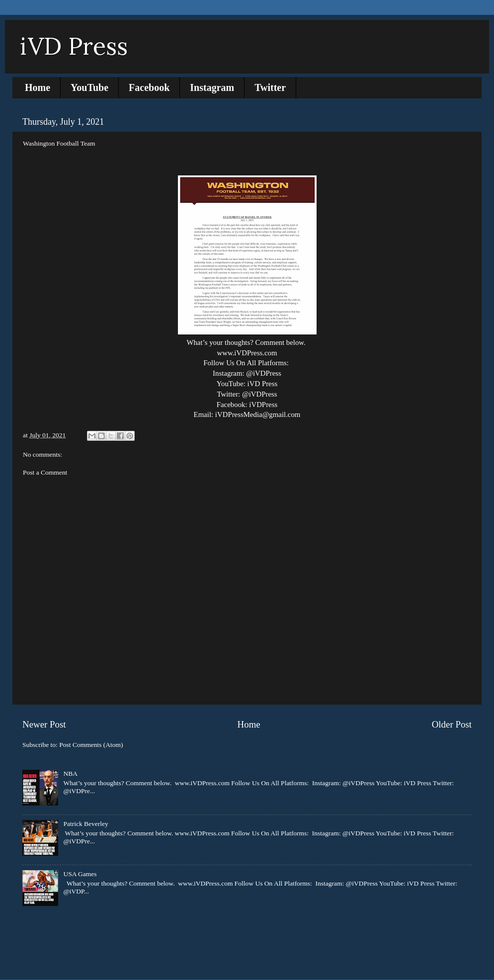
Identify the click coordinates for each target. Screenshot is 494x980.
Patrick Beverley (85, 824)
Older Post (452, 724)
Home (38, 87)
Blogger (311, 960)
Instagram (212, 87)
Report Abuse (45, 935)
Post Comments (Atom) (91, 745)
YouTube (89, 87)
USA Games (80, 874)
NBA (70, 774)
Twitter (270, 87)
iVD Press (74, 46)
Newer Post (44, 724)
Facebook (149, 87)
